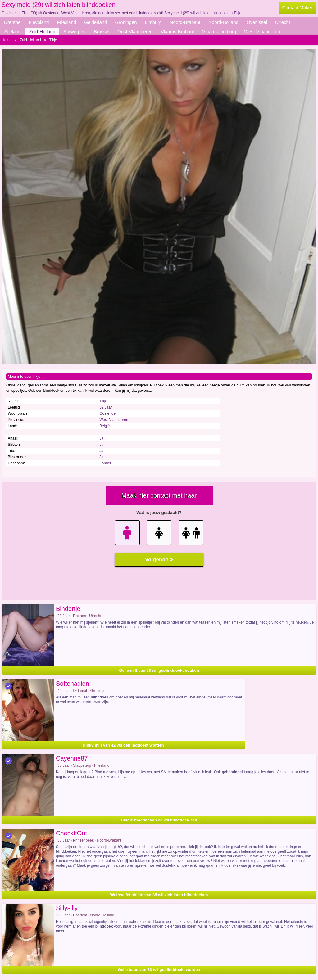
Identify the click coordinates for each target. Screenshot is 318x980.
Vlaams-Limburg (219, 32)
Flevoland (39, 22)
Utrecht (283, 22)
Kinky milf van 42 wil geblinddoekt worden (123, 745)
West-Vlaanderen (262, 32)
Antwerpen (75, 32)
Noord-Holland (223, 22)
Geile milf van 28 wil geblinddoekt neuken (159, 670)
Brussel (102, 32)
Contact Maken (298, 8)
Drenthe (12, 22)
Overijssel (257, 22)
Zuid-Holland (42, 32)
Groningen (126, 22)
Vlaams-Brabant (177, 32)
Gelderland (95, 22)
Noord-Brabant (185, 22)
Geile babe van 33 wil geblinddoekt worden (159, 970)
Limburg (153, 22)
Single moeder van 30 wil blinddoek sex (159, 820)
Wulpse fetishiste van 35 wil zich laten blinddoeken (159, 895)
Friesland (66, 22)
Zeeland (12, 32)
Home (7, 40)
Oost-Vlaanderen (135, 32)
